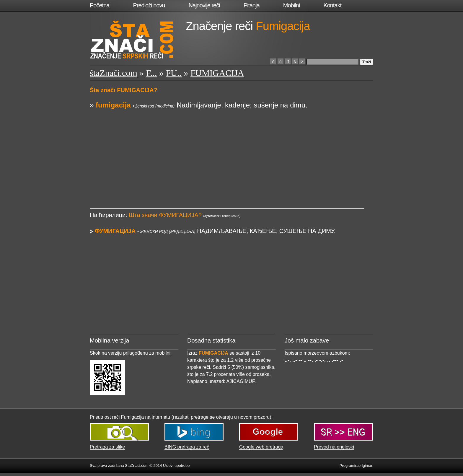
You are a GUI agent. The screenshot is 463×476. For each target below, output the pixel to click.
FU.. (174, 73)
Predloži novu (149, 5)
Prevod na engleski (334, 447)
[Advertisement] (227, 151)
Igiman (367, 466)
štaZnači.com (114, 73)
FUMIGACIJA (217, 73)
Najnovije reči (204, 5)
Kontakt (332, 5)
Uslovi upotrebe (176, 466)
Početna (100, 5)
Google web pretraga (261, 447)
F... (152, 73)
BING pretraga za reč (187, 447)
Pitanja (252, 5)
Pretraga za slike (107, 447)
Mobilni (291, 5)
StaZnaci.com (137, 466)
